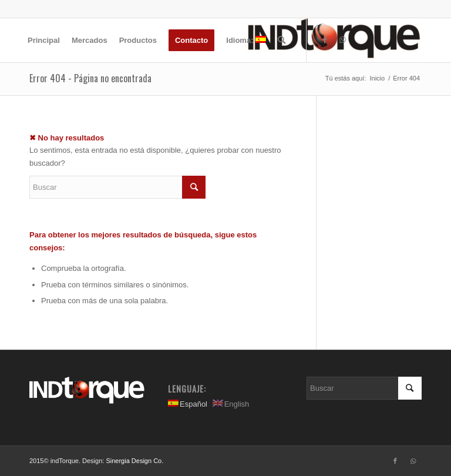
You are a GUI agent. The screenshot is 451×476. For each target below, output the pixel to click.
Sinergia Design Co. (134, 461)
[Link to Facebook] (325, 40)
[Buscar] (282, 40)
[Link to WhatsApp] (342, 40)
